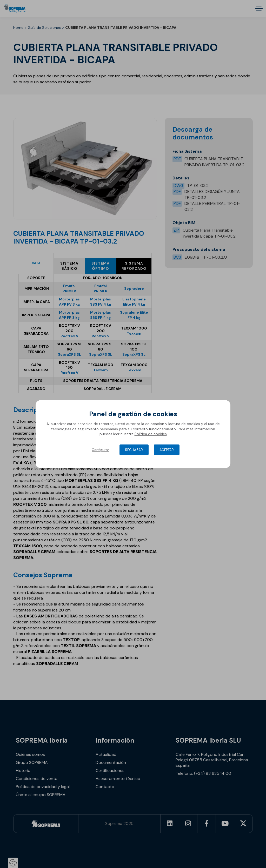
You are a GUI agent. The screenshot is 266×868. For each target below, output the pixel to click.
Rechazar (134, 450)
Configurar (100, 450)
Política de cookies (151, 434)
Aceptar (167, 450)
